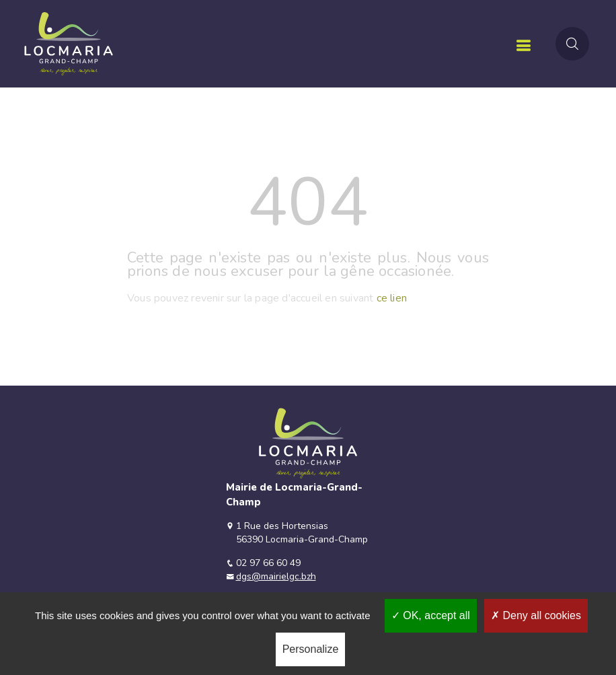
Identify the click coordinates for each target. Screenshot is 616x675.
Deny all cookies (536, 615)
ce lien (392, 298)
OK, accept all (431, 615)
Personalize (311, 649)
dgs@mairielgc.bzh (276, 576)
